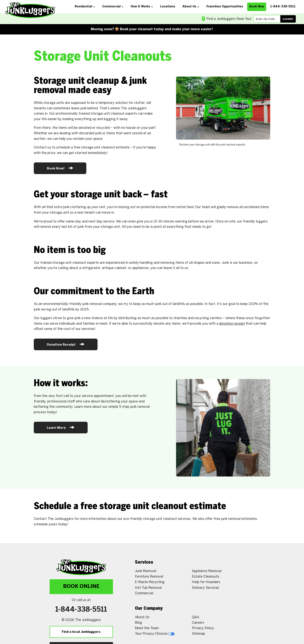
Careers (198, 623)
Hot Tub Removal (148, 588)
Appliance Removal (207, 571)
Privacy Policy (203, 628)
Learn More (61, 427)
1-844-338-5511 (81, 610)
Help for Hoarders (206, 582)
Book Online (81, 587)
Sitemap (198, 634)
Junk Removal (146, 571)
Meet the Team (147, 628)
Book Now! (60, 168)
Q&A (196, 617)
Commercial (144, 593)
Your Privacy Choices (155, 634)
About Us (142, 617)
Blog (138, 623)
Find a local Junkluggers (81, 632)
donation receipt (232, 324)
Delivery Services (206, 588)
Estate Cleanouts (206, 577)
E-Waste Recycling (150, 582)
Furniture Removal (149, 577)
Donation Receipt (66, 344)
